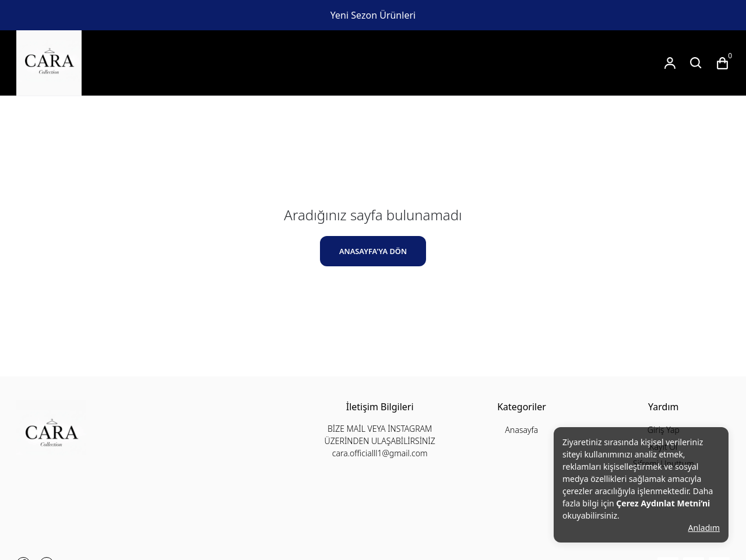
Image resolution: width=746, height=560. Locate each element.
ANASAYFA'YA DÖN (373, 251)
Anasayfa (522, 430)
